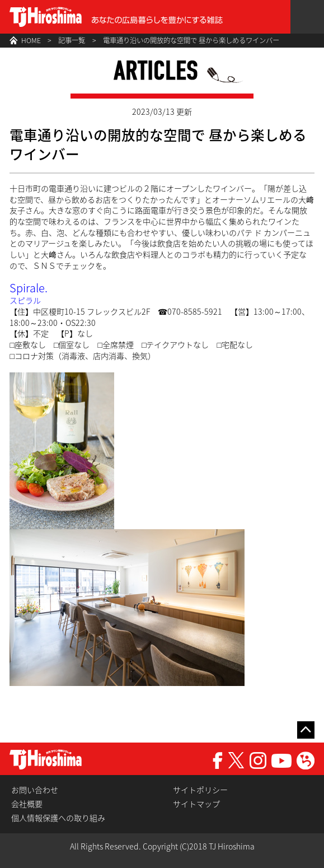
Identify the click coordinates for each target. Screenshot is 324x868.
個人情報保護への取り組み (58, 818)
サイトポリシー (200, 790)
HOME (31, 40)
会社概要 (27, 804)
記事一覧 (72, 40)
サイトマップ (196, 804)
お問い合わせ (35, 790)
